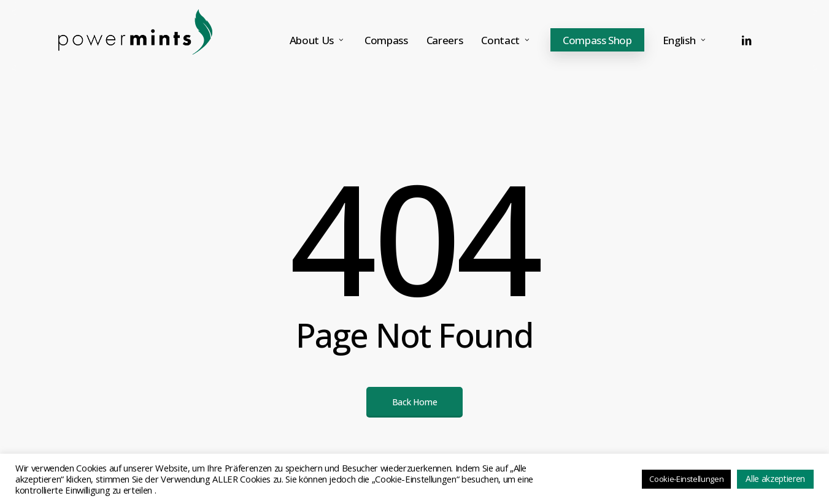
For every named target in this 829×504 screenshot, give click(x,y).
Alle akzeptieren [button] (775, 479)
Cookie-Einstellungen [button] (686, 479)
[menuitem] (685, 40)
